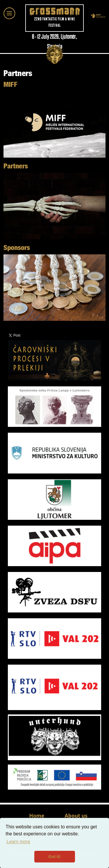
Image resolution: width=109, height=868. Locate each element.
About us (76, 816)
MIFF (10, 84)
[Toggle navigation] (9, 13)
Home (37, 816)
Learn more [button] (18, 842)
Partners (16, 166)
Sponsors (17, 248)
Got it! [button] (54, 857)
